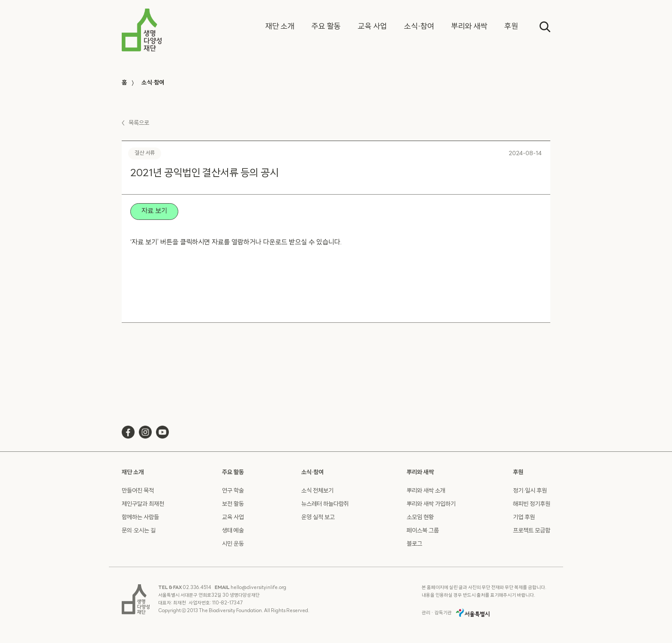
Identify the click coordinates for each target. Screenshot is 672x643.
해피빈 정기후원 (532, 504)
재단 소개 (133, 473)
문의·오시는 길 (139, 531)
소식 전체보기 (317, 491)
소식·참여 (153, 83)
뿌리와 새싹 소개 (426, 491)
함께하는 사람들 (140, 518)
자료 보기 (154, 211)
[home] (142, 30)
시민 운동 (233, 544)
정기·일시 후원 (530, 491)
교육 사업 (233, 518)
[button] (280, 27)
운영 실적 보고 (318, 518)
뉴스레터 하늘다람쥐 (325, 504)
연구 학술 (233, 491)
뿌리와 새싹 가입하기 (431, 504)
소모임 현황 (420, 518)
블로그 (414, 544)
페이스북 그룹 (423, 531)
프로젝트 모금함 (532, 531)
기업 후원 (524, 518)
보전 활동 (233, 504)
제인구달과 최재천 (143, 504)
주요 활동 (233, 473)
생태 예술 (233, 531)
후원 (518, 473)
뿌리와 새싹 (420, 473)
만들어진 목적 (138, 491)
